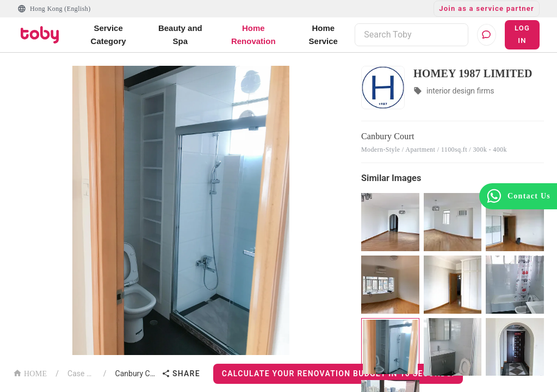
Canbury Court (136, 374)
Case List (81, 374)
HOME (30, 373)
